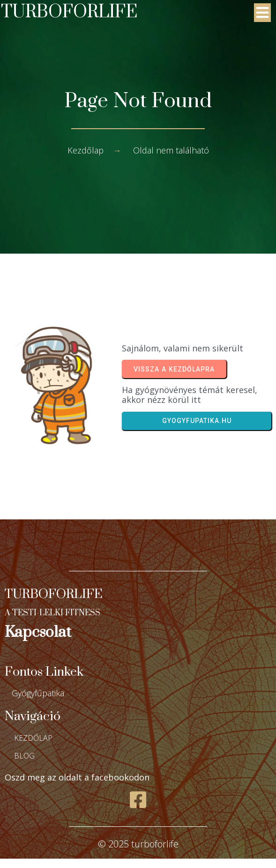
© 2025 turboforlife (138, 844)
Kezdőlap (86, 150)
